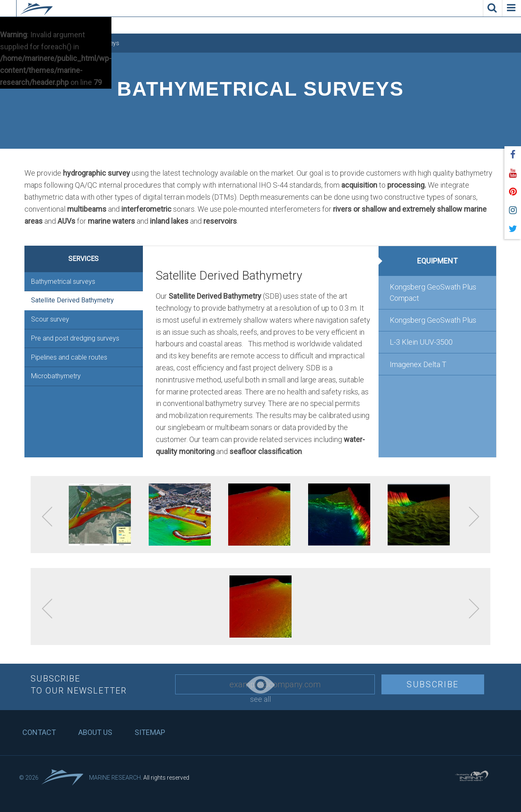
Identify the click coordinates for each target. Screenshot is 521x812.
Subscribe (433, 684)
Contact (39, 732)
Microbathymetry (56, 376)
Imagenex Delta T (418, 364)
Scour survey (50, 319)
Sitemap (150, 732)
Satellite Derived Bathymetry (72, 300)
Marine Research (115, 778)
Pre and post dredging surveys (75, 338)
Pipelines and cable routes (69, 357)
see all (260, 690)
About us (95, 732)
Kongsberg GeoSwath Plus (433, 320)
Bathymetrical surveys (63, 282)
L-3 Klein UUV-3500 (421, 342)
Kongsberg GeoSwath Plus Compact (433, 292)
